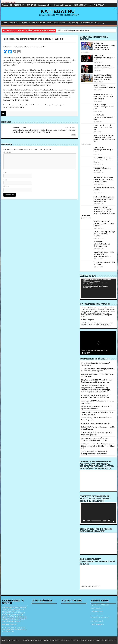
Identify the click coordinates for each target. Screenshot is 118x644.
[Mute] (109, 521)
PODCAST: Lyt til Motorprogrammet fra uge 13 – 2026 (104, 150)
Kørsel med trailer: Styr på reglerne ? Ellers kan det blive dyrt (103, 127)
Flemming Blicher (87, 433)
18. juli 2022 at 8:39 (70, 127)
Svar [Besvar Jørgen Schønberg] (73, 135)
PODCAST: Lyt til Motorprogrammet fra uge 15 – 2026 (104, 58)
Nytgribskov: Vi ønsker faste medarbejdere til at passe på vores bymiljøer (103, 97)
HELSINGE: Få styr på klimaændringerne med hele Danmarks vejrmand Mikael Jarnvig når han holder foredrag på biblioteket (98, 211)
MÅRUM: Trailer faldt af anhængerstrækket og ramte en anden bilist (104, 224)
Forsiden (5, 5)
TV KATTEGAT (99, 5)
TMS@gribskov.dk (18, 107)
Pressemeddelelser (87, 23)
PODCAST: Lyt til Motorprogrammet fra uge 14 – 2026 (104, 117)
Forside (4, 23)
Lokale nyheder (14, 23)
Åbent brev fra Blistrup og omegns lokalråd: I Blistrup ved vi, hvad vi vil (98, 446)
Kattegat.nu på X (44, 5)
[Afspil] (84, 521)
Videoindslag (100, 23)
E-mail (5, 180)
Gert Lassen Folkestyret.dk (92, 444)
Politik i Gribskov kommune (57, 23)
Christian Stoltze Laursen (89, 412)
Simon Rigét (85, 423)
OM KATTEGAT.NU (17, 5)
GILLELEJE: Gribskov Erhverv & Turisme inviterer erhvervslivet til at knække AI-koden (104, 180)
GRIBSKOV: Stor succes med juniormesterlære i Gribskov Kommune (103, 160)
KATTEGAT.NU (58, 11)
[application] (98, 288)
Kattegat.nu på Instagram (62, 5)
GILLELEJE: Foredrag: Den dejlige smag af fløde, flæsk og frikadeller (104, 234)
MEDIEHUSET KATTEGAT (82, 5)
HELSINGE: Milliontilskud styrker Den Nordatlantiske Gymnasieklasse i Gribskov (104, 254)
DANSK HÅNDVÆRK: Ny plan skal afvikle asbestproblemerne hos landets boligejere (104, 199)
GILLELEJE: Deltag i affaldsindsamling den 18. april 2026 (104, 107)
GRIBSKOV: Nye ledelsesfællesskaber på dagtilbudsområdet (102, 244)
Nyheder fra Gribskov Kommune (33, 23)
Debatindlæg (73, 23)
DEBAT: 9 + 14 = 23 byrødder (100, 423)
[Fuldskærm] (113, 521)
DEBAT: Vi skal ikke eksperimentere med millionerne (73, 31)
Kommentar (8, 152)
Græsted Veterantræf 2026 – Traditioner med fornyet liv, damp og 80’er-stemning (103, 77)
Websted (6, 187)
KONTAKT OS (31, 5)
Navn (5, 172)
